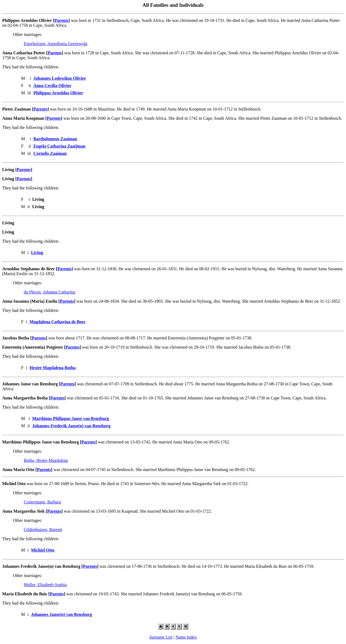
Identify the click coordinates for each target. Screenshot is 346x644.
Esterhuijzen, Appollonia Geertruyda (56, 44)
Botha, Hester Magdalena (46, 460)
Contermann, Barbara (42, 502)
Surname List (161, 637)
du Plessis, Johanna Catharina (49, 292)
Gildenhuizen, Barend (43, 530)
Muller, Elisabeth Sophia (45, 585)
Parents (61, 20)
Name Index (186, 637)
